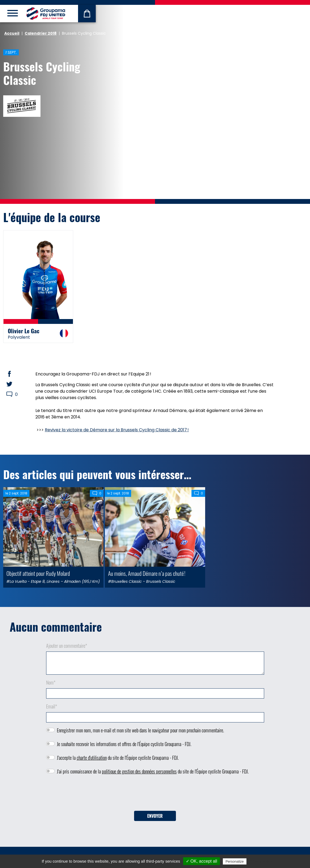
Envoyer (155, 816)
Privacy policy (261, 861)
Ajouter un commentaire (67, 646)
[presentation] (155, 795)
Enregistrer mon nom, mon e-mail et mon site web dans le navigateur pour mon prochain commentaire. (140, 730)
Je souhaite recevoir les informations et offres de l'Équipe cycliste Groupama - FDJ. (124, 744)
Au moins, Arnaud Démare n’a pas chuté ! (147, 573)
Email (52, 706)
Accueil (12, 33)
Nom (51, 682)
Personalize (235, 861)
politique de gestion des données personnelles (139, 771)
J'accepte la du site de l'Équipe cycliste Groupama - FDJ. (118, 758)
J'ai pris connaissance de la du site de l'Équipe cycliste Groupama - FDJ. (153, 771)
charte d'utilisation (92, 758)
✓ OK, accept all (202, 861)
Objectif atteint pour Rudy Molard (38, 573)
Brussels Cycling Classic (42, 73)
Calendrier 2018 (41, 33)
